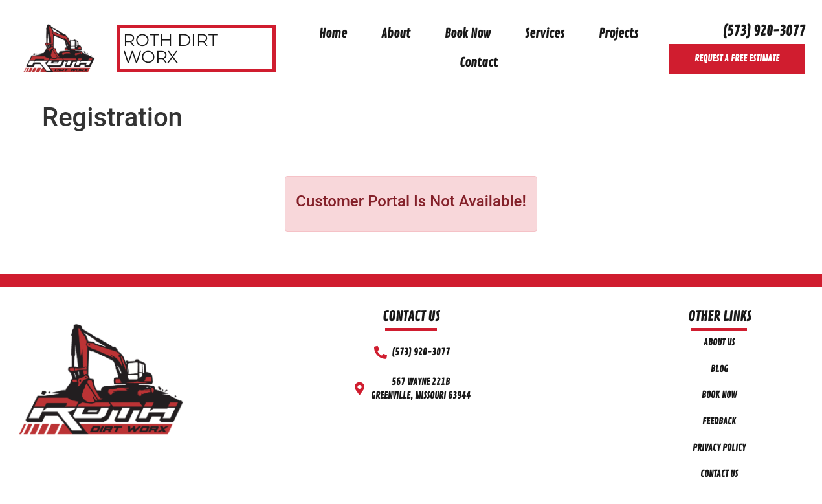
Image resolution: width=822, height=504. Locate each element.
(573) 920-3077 (764, 31)
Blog (719, 369)
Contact (479, 63)
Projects (618, 34)
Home (333, 34)
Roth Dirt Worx (171, 49)
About (396, 34)
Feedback (719, 421)
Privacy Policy (719, 448)
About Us (719, 342)
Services (545, 34)
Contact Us (719, 474)
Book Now (468, 34)
